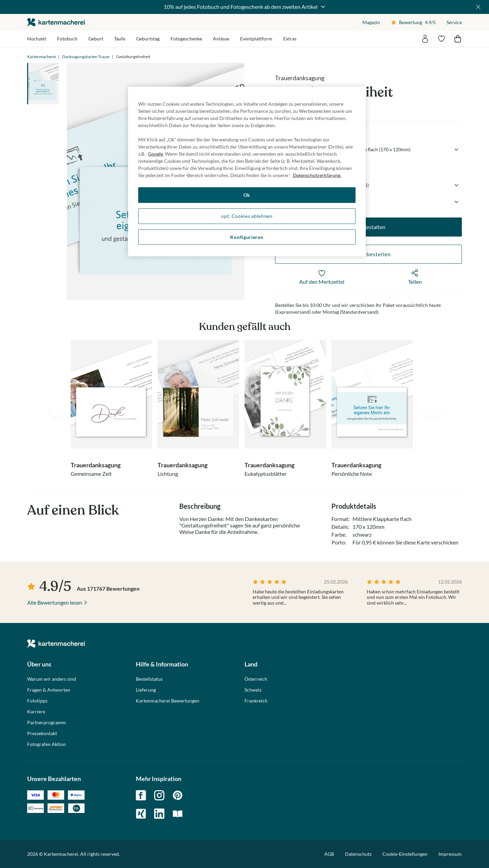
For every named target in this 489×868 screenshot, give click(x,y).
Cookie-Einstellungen (405, 854)
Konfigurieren (247, 237)
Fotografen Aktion (47, 744)
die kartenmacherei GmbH (56, 22)
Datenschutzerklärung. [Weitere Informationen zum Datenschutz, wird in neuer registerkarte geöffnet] (317, 175)
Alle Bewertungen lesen (55, 602)
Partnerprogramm (47, 723)
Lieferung (146, 690)
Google (156, 154)
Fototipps (37, 701)
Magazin (371, 22)
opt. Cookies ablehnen (247, 216)
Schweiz (253, 690)
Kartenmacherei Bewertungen (168, 701)
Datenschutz (358, 854)
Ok (247, 195)
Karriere (36, 712)
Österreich (256, 679)
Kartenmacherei (42, 57)
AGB (329, 854)
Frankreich (256, 701)
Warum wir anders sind (52, 679)
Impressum (450, 854)
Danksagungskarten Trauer (86, 57)
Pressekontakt (42, 733)
